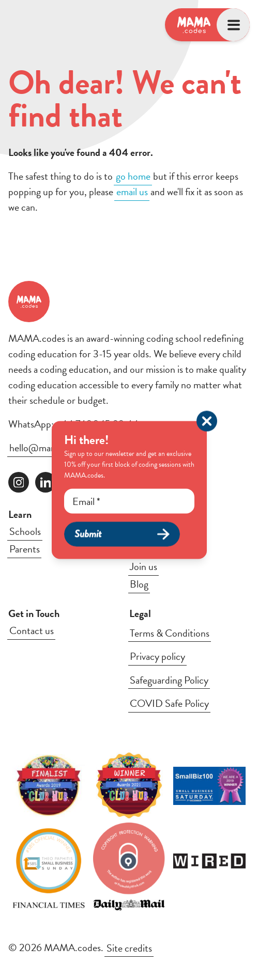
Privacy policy (157, 656)
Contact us (32, 630)
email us (132, 192)
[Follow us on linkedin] (45, 482)
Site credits (129, 947)
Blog (139, 584)
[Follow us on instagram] (19, 482)
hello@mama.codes (49, 448)
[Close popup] (207, 421)
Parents (25, 549)
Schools (25, 531)
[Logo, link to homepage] (194, 25)
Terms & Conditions (170, 633)
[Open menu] (233, 25)
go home (133, 176)
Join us (143, 566)
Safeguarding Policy (169, 680)
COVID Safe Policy (169, 703)
